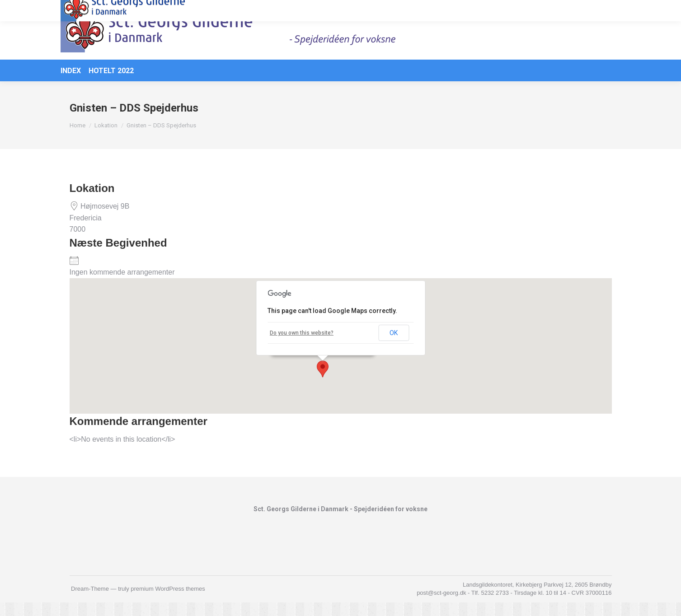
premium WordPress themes (168, 602)
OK (394, 346)
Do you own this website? (302, 346)
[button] (323, 383)
